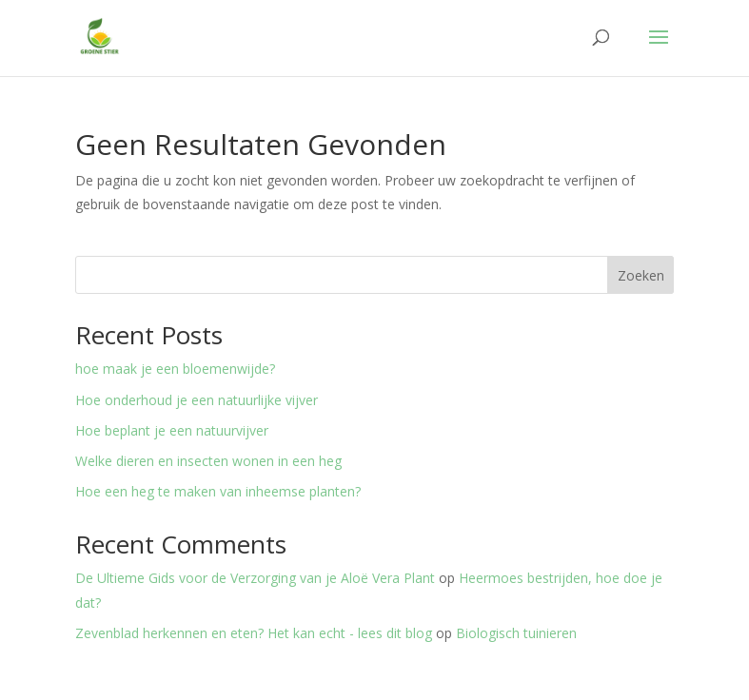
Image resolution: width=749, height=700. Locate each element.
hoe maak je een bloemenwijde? (175, 369)
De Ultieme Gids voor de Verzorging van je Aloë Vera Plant (255, 578)
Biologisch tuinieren (516, 633)
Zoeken (641, 275)
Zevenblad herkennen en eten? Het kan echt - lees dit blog (254, 633)
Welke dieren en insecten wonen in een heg (208, 461)
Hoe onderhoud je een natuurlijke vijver (197, 400)
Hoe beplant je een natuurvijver (172, 430)
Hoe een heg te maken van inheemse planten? (218, 491)
